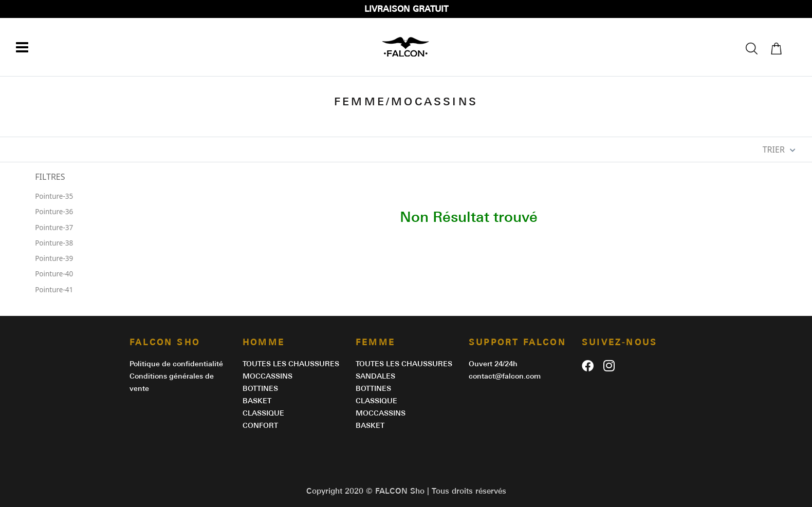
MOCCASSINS (267, 376)
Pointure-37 (54, 228)
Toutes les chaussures (291, 364)
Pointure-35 (54, 196)
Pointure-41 (54, 290)
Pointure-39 (54, 258)
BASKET (257, 401)
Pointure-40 (54, 274)
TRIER (779, 149)
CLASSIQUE (263, 413)
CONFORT (260, 425)
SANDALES (375, 376)
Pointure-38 (54, 243)
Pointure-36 (54, 212)
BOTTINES (260, 388)
